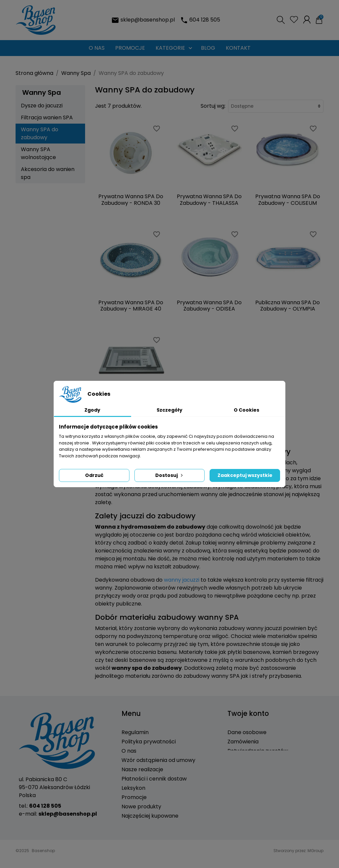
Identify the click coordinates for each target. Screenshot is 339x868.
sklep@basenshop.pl (148, 20)
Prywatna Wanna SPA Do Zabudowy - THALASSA (209, 200)
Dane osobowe (247, 732)
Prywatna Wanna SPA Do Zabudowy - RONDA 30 (131, 200)
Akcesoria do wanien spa (48, 173)
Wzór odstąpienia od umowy (158, 760)
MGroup (315, 863)
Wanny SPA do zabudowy (40, 133)
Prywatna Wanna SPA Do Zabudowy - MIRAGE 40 (131, 306)
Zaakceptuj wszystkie (245, 475)
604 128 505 (205, 20)
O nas (129, 751)
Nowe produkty (141, 807)
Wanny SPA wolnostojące (38, 153)
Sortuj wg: (213, 106)
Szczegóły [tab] (169, 410)
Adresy (237, 760)
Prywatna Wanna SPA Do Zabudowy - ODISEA (209, 306)
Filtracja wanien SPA (47, 117)
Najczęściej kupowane (150, 816)
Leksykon (133, 788)
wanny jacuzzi (182, 580)
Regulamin (135, 732)
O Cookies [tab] (246, 410)
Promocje (134, 797)
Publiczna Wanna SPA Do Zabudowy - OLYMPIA (288, 306)
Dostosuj (170, 475)
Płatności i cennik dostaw (154, 779)
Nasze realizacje (142, 769)
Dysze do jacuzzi (42, 106)
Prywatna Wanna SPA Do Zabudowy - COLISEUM (288, 200)
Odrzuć (94, 475)
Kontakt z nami (141, 825)
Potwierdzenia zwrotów (258, 751)
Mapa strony (138, 834)
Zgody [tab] (92, 410)
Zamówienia (243, 742)
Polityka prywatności (149, 742)
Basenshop (43, 863)
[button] (281, 20)
